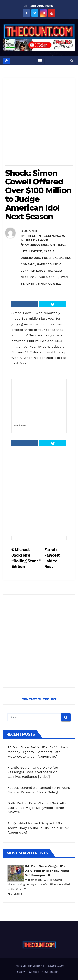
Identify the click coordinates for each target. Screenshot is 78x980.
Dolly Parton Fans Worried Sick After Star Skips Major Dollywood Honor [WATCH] (38, 808)
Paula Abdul (48, 277)
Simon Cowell (49, 283)
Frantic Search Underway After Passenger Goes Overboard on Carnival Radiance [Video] (33, 772)
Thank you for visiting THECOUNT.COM (39, 966)
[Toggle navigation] (40, 61)
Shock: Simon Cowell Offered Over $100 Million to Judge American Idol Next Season (38, 195)
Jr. (50, 271)
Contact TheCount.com (44, 972)
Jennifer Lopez (33, 271)
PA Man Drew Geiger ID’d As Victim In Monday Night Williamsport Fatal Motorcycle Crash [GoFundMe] (38, 752)
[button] (72, 61)
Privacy (20, 972)
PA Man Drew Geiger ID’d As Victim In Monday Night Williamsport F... (47, 871)
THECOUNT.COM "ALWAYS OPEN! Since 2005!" (43, 238)
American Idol (36, 245)
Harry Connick (49, 264)
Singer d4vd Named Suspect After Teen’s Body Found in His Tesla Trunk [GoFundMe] (38, 828)
